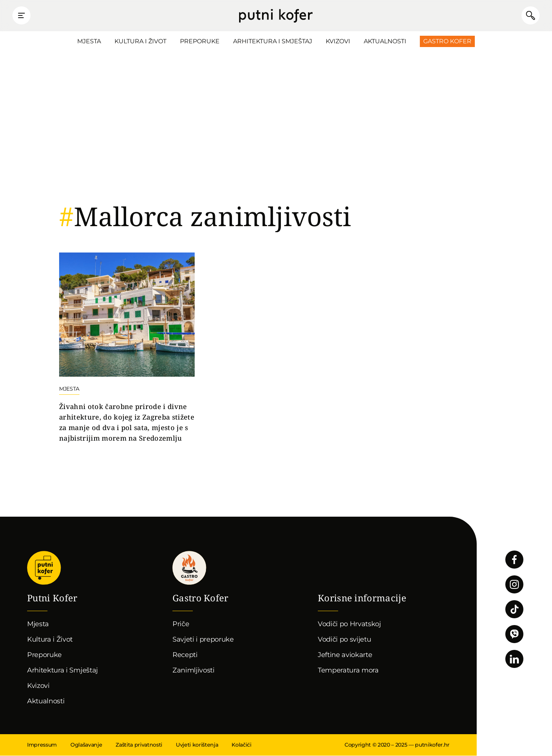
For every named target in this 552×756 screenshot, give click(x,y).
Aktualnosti (385, 42)
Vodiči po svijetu (345, 640)
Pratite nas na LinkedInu (514, 659)
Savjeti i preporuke (203, 640)
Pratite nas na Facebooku (514, 560)
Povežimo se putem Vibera (514, 634)
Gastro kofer (189, 568)
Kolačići (241, 745)
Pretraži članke (529, 16)
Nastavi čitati (127, 348)
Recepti (185, 655)
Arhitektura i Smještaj (273, 42)
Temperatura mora (348, 671)
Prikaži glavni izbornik (23, 16)
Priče (181, 624)
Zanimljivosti (194, 671)
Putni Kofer (276, 16)
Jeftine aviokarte (345, 655)
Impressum (42, 745)
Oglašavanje (86, 745)
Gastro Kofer (447, 42)
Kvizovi (338, 42)
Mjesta (89, 42)
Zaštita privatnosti (139, 745)
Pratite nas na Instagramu (514, 585)
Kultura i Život (140, 42)
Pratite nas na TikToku (514, 610)
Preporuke (200, 42)
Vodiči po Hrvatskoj (349, 624)
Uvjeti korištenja (197, 745)
